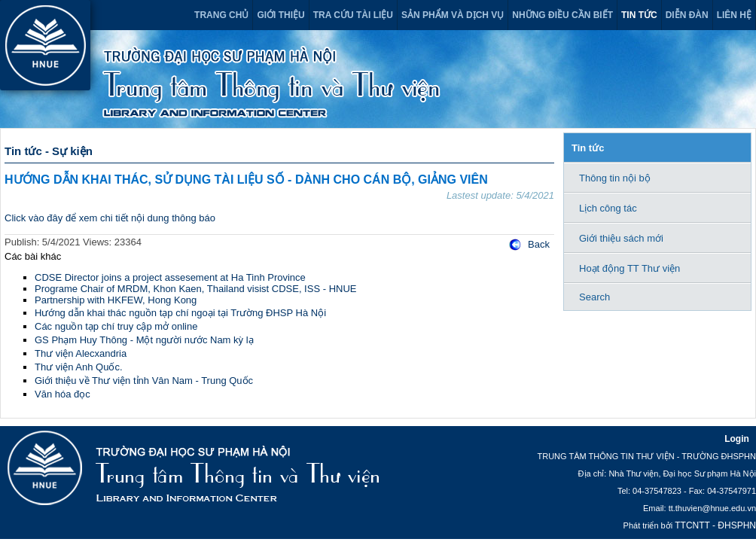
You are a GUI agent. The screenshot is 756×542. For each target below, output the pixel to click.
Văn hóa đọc (62, 394)
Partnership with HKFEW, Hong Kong (116, 300)
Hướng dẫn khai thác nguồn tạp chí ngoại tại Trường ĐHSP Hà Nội (180, 313)
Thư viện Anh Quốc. (79, 367)
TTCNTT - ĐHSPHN (715, 525)
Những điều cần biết (562, 15)
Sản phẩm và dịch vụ (453, 15)
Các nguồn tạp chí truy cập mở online (116, 326)
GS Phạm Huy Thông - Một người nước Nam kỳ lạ (144, 340)
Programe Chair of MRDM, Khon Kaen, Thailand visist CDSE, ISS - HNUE (195, 289)
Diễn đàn (687, 15)
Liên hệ (734, 15)
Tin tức (639, 15)
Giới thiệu (280, 15)
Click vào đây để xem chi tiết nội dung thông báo (110, 218)
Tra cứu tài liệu (353, 15)
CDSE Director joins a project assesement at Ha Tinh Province (170, 277)
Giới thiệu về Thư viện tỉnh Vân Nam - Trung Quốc (144, 381)
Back (539, 244)
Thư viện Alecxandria (81, 353)
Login (737, 439)
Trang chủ (221, 15)
